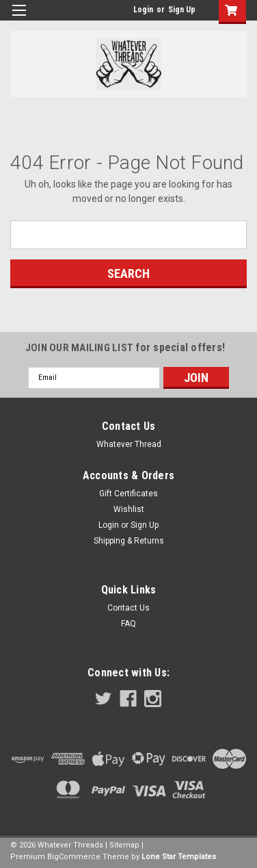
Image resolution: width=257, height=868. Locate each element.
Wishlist (129, 509)
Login (143, 10)
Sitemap (124, 845)
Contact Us (128, 608)
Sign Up (182, 10)
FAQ (128, 624)
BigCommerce (74, 857)
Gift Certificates (128, 494)
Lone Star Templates (179, 857)
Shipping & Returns (129, 541)
